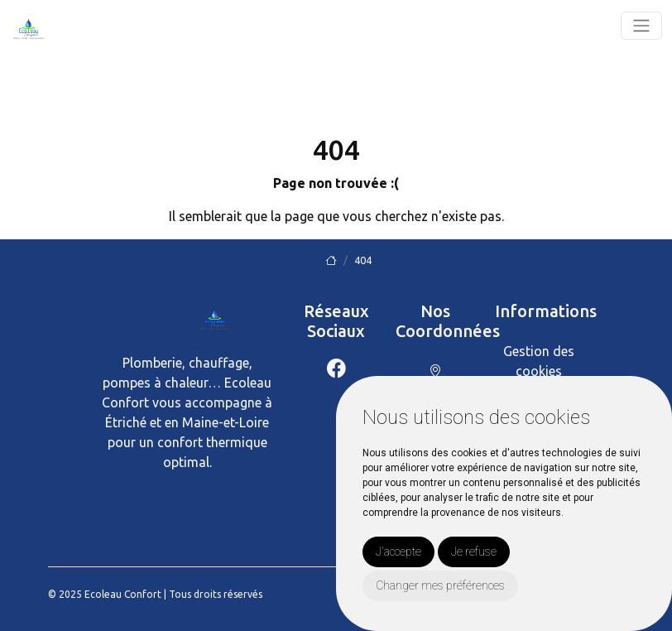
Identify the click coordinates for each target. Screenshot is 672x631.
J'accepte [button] (398, 552)
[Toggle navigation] (641, 26)
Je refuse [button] (474, 552)
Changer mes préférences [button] (440, 585)
